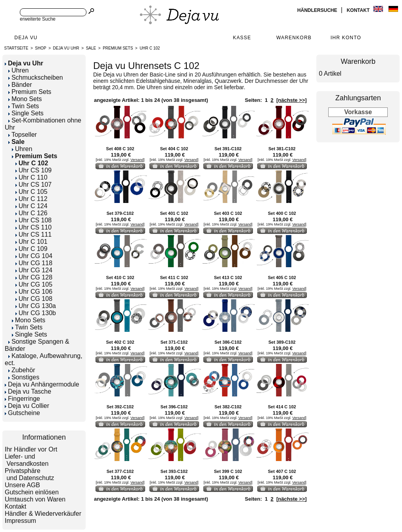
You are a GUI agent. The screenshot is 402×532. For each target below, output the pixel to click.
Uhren (19, 70)
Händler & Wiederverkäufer (43, 514)
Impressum (20, 521)
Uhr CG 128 (34, 277)
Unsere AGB (22, 485)
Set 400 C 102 (282, 213)
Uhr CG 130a (36, 306)
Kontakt (359, 10)
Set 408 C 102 (120, 149)
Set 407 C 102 (282, 471)
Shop (40, 48)
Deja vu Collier (27, 406)
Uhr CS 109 (34, 170)
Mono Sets (25, 99)
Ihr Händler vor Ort (31, 449)
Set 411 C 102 (174, 277)
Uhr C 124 (32, 206)
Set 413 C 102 (228, 277)
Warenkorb (294, 38)
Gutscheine (22, 413)
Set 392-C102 (120, 407)
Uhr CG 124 (34, 270)
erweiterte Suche (38, 19)
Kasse (242, 38)
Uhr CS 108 (34, 220)
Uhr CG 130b (36, 313)
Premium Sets (118, 48)
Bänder (20, 85)
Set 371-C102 (174, 342)
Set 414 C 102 (282, 407)
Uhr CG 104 (34, 256)
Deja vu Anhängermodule (42, 384)
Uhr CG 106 (34, 292)
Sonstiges (24, 377)
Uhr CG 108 (34, 299)
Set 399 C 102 (228, 471)
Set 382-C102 (228, 407)
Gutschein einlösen (32, 492)
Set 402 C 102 (120, 342)
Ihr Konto (346, 38)
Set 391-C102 (228, 149)
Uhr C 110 (32, 177)
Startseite (16, 48)
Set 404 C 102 (174, 149)
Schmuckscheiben (36, 78)
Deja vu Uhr (66, 48)
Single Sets (26, 113)
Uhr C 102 (150, 48)
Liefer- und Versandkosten (27, 460)
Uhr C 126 (32, 213)
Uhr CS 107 (34, 185)
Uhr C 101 (32, 242)
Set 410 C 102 (120, 277)
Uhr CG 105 (34, 284)
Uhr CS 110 (34, 227)
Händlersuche (318, 10)
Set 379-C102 (120, 213)
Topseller (23, 135)
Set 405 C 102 (282, 277)
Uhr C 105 (32, 192)
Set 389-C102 (282, 342)
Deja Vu (26, 38)
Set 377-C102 (120, 471)
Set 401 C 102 (174, 213)
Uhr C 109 (32, 249)
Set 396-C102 (174, 407)
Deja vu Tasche (28, 391)
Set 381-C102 (282, 149)
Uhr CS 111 (34, 234)
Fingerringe (22, 399)
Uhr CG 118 (34, 263)
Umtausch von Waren (35, 499)
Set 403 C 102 (228, 213)
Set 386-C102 (228, 342)
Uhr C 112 (32, 199)
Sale (91, 48)
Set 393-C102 (174, 471)
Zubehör (22, 370)
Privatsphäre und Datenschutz (30, 474)
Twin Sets (24, 106)
